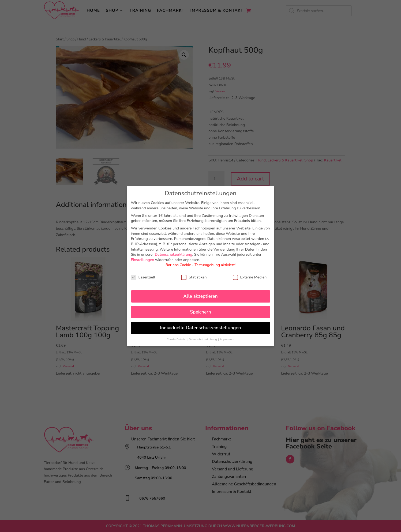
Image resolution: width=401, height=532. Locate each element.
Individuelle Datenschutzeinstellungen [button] (200, 328)
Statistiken (194, 277)
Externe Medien (250, 277)
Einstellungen (143, 260)
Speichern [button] (200, 312)
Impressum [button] (227, 339)
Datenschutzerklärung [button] (203, 339)
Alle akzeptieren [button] (200, 296)
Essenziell (143, 277)
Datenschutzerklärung (174, 254)
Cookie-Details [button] (177, 339)
